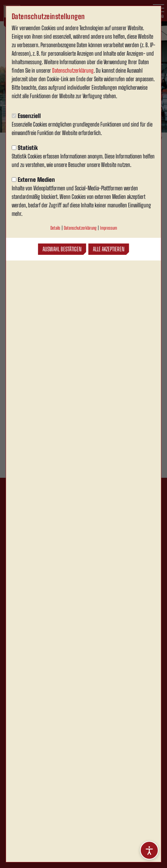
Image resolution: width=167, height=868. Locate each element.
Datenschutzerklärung (73, 70)
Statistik (25, 148)
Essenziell (26, 116)
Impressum (108, 228)
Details (55, 228)
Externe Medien (33, 180)
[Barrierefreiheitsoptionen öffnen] (149, 850)
